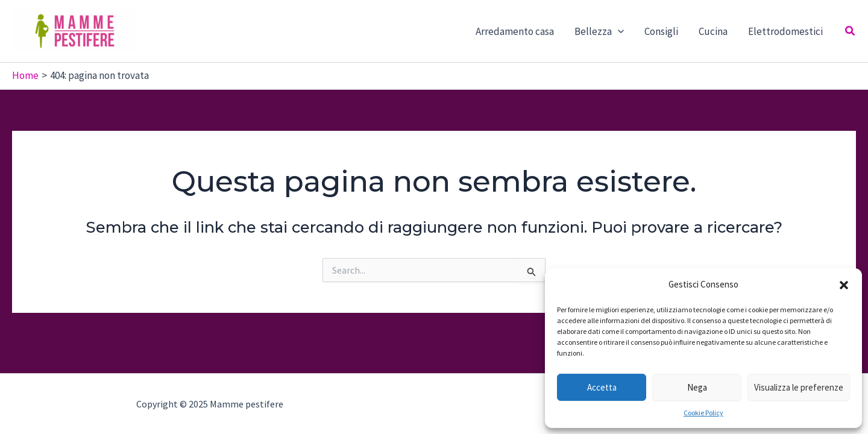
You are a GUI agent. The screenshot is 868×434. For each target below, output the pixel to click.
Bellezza (599, 31)
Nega (697, 387)
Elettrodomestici (785, 31)
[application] (618, 31)
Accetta (602, 387)
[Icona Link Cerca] (851, 31)
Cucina (713, 31)
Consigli (661, 31)
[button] (844, 285)
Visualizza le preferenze (799, 387)
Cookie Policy (703, 413)
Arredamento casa (515, 31)
